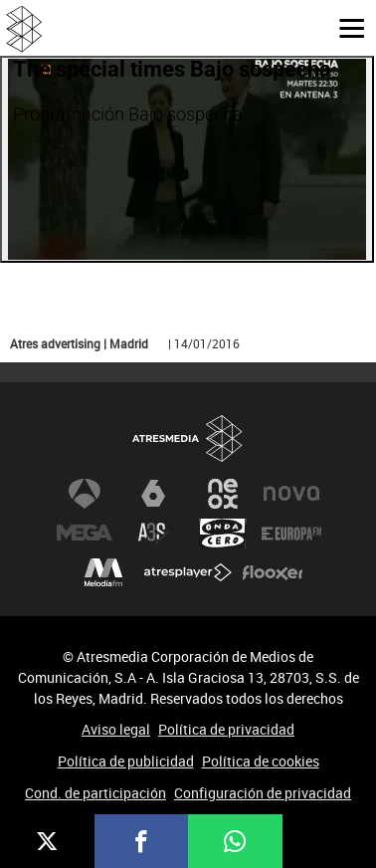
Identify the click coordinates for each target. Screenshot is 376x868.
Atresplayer (188, 573)
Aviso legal (116, 729)
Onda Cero (223, 534)
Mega (85, 534)
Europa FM (291, 534)
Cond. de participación (95, 793)
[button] (344, 27)
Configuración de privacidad (263, 793)
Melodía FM (103, 573)
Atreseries (153, 534)
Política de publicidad (126, 761)
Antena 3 (85, 494)
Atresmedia (188, 439)
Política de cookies (261, 761)
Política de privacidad (226, 729)
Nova (291, 494)
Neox (223, 494)
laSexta (153, 494)
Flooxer (273, 573)
